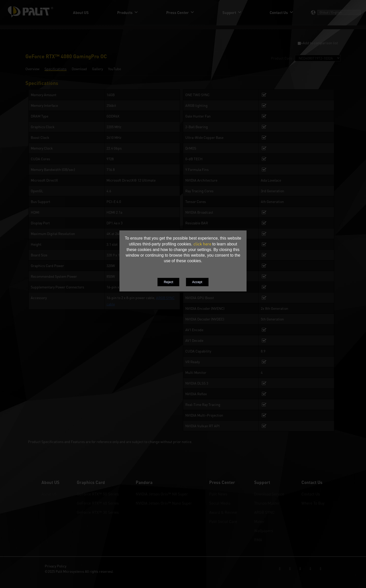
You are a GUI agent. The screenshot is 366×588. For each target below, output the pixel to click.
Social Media (220, 503)
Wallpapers (264, 531)
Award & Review (223, 512)
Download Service (269, 494)
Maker (259, 521)
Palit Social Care (223, 521)
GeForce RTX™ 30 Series (98, 512)
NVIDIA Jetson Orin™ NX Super (162, 494)
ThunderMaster (267, 503)
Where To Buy (313, 503)
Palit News (218, 494)
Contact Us (311, 494)
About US (49, 494)
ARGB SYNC (264, 512)
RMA (258, 540)
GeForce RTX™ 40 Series (98, 503)
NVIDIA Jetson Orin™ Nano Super (164, 503)
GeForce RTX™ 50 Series (98, 494)
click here (202, 244)
